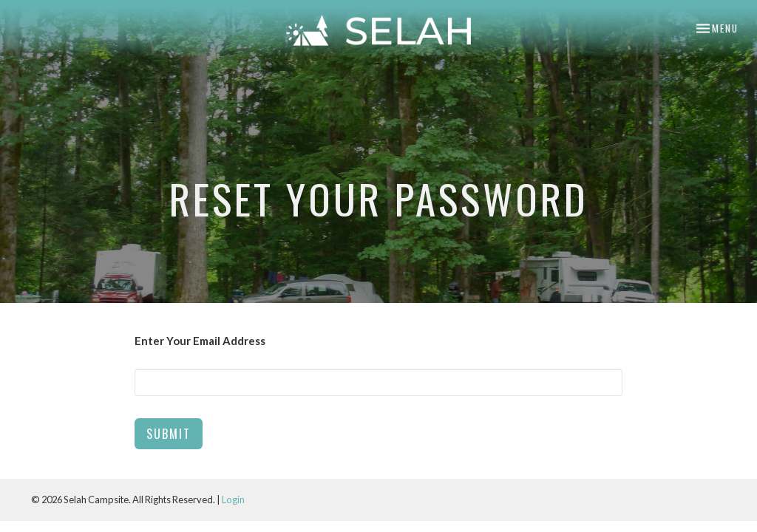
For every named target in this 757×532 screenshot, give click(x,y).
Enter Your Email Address (200, 341)
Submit (169, 433)
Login (233, 499)
